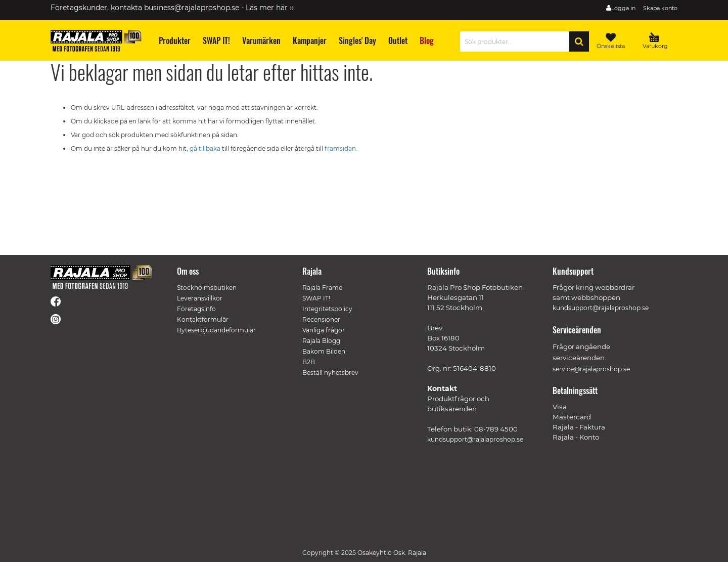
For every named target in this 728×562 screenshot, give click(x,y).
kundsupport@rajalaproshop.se (475, 439)
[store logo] (96, 41)
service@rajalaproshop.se (591, 369)
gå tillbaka (206, 148)
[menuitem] (174, 41)
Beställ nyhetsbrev (330, 373)
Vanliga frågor (324, 330)
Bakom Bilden (324, 351)
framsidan (340, 148)
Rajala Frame (322, 288)
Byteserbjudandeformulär (216, 330)
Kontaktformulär (203, 319)
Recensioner (321, 319)
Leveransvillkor (200, 298)
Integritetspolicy (327, 309)
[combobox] (517, 41)
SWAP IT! (316, 298)
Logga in (623, 8)
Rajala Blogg (321, 341)
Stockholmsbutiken (207, 288)
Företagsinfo (196, 309)
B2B (309, 362)
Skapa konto (660, 8)
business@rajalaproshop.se (192, 8)
